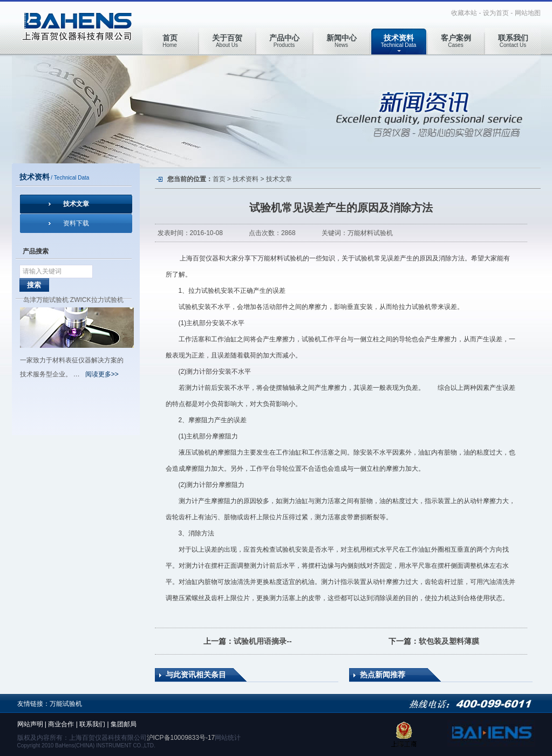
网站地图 (528, 13)
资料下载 (76, 223)
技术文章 (76, 204)
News (342, 41)
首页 (219, 179)
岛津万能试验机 (46, 300)
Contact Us (513, 41)
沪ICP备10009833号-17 (181, 738)
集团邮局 (124, 724)
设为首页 (496, 13)
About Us (227, 41)
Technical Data (399, 41)
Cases (456, 41)
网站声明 (30, 724)
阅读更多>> (102, 374)
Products (284, 41)
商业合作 (61, 724)
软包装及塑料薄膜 (449, 641)
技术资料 (246, 179)
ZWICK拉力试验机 (97, 300)
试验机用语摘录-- (263, 641)
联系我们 (92, 724)
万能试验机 (66, 704)
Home (170, 41)
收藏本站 (464, 13)
